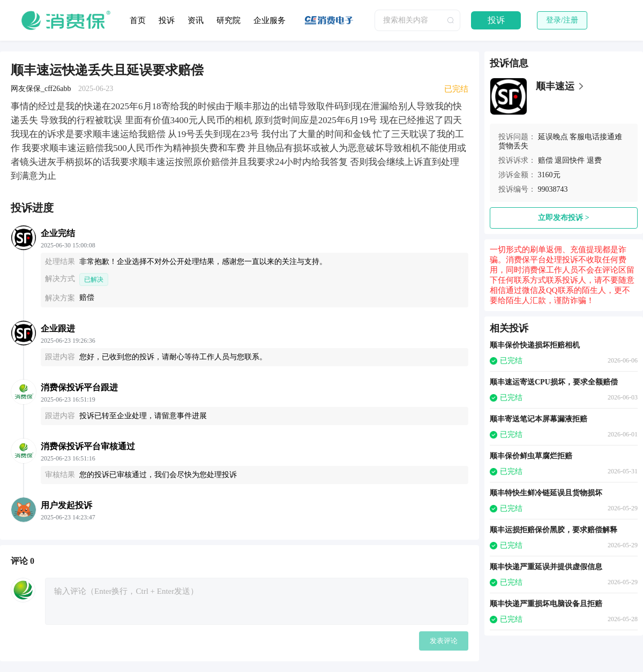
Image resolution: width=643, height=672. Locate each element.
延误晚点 (553, 137)
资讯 (196, 20)
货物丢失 (513, 146)
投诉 (167, 20)
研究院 (229, 20)
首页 (138, 20)
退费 (594, 160)
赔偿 (545, 160)
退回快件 (570, 160)
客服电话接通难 (596, 137)
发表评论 (444, 641)
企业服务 (270, 20)
